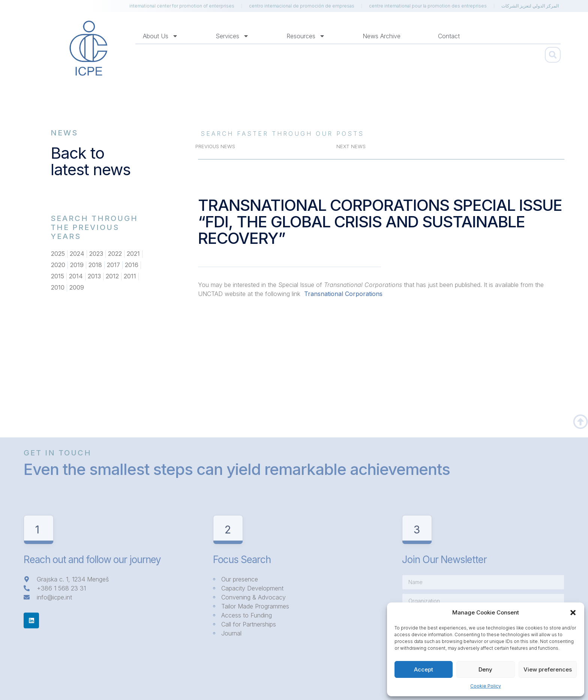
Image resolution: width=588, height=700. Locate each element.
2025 (58, 254)
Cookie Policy (486, 686)
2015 (58, 276)
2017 (114, 265)
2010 (58, 288)
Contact (449, 36)
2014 (76, 276)
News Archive (382, 36)
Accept (424, 669)
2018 (95, 265)
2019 (77, 265)
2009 (77, 288)
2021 (133, 254)
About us (160, 36)
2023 (96, 254)
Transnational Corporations (342, 294)
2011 (130, 276)
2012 (112, 276)
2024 (77, 254)
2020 (58, 265)
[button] (573, 613)
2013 (94, 276)
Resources (306, 36)
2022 (115, 254)
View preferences (548, 669)
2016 (132, 265)
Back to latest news (91, 161)
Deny (485, 669)
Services (232, 36)
